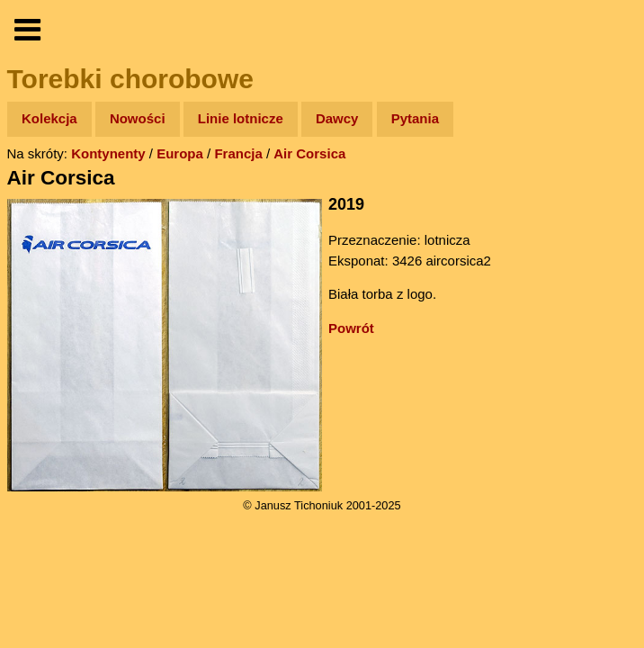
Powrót (351, 328)
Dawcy (337, 118)
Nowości (138, 118)
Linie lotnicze (241, 118)
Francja (238, 153)
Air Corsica (309, 153)
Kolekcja (49, 118)
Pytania (415, 118)
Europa (180, 153)
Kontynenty (108, 153)
